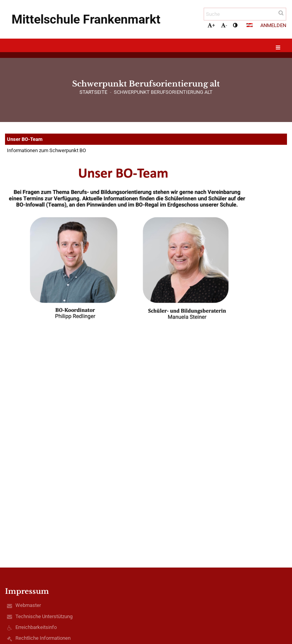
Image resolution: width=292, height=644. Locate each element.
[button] (250, 25)
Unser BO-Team (25, 139)
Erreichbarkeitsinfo (36, 627)
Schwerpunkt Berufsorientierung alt (163, 92)
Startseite (93, 92)
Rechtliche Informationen (43, 638)
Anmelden (273, 25)
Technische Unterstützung (44, 616)
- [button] (224, 25)
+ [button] (211, 25)
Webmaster (28, 605)
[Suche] (245, 14)
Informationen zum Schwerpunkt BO (46, 150)
